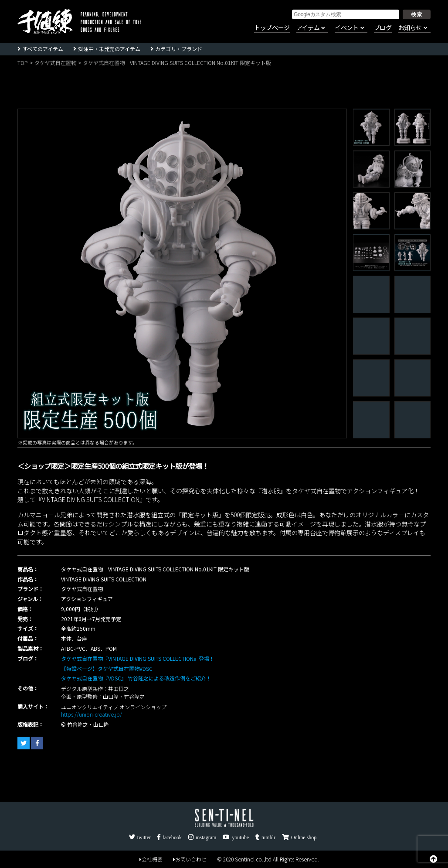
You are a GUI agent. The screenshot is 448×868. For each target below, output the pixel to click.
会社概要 (151, 859)
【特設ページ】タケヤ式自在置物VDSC (107, 668)
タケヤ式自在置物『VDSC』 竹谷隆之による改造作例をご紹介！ (136, 678)
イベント (346, 28)
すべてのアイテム (43, 49)
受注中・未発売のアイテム (109, 49)
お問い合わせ (190, 859)
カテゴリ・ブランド (179, 49)
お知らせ (410, 28)
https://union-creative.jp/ (92, 714)
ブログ (383, 28)
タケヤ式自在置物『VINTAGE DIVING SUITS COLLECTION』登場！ (138, 658)
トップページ (272, 28)
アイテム (308, 28)
